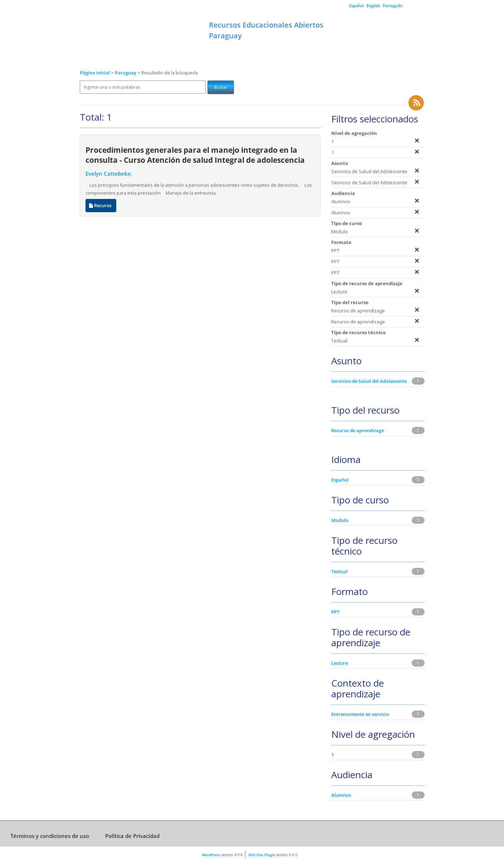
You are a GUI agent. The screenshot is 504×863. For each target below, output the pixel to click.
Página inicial (95, 73)
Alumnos (341, 795)
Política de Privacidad (132, 836)
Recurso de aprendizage (358, 430)
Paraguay (126, 73)
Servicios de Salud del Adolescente (369, 381)
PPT (335, 612)
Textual (339, 571)
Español (356, 6)
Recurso (101, 206)
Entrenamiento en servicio (360, 714)
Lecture (339, 663)
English (373, 6)
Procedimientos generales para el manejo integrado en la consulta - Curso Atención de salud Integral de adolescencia (195, 155)
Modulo (340, 520)
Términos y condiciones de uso (50, 836)
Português (392, 6)
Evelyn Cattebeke (108, 174)
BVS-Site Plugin (262, 855)
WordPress (211, 855)
